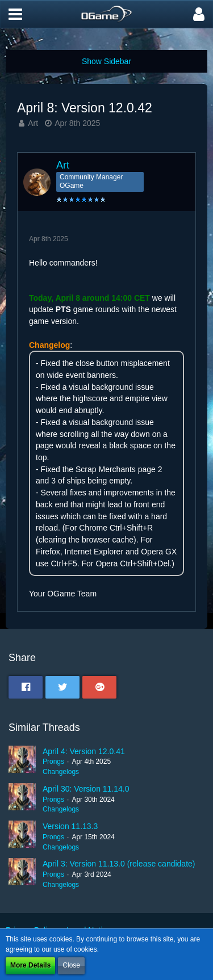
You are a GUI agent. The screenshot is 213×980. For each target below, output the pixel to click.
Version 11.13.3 (70, 826)
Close (71, 965)
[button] (15, 14)
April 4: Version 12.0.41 (84, 751)
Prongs (53, 762)
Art (33, 123)
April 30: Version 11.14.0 (86, 789)
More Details (30, 965)
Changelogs (61, 772)
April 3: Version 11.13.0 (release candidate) (119, 864)
